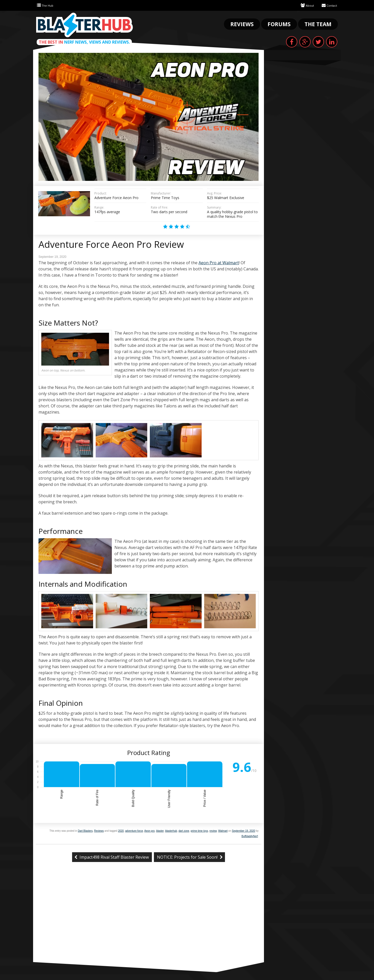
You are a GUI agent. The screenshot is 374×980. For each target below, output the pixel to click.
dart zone (184, 831)
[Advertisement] (149, 924)
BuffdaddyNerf (250, 836)
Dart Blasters (85, 831)
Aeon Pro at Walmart (219, 263)
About (304, 5)
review (213, 831)
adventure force (134, 831)
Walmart (223, 831)
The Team (318, 24)
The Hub (46, 5)
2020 (121, 831)
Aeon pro (149, 831)
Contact (328, 5)
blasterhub (171, 831)
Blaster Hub (84, 25)
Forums (279, 24)
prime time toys (199, 831)
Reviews (242, 24)
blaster (160, 831)
